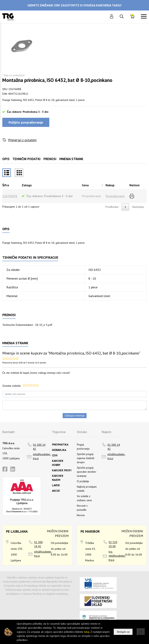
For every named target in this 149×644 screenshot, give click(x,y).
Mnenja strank (71, 159)
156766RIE (10, 196)
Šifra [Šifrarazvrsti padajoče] (6, 185)
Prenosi (50, 159)
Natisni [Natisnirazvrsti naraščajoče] (134, 185)
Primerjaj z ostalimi (22, 140)
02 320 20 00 (113, 544)
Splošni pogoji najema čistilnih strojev (86, 458)
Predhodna (112, 207)
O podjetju (83, 481)
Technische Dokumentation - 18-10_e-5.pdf (27, 325)
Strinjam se (123, 632)
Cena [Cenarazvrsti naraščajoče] (85, 185)
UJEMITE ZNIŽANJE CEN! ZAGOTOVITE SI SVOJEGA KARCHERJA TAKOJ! (74, 5)
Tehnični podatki (26, 159)
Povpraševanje (115, 196)
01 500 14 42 (39, 447)
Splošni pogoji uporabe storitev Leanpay (86, 472)
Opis (6, 159)
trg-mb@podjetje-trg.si (117, 556)
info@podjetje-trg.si (42, 456)
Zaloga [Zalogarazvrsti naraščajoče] (27, 185)
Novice (81, 515)
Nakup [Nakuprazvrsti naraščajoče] (110, 185)
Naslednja (138, 207)
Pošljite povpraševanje (26, 122)
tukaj (87, 632)
